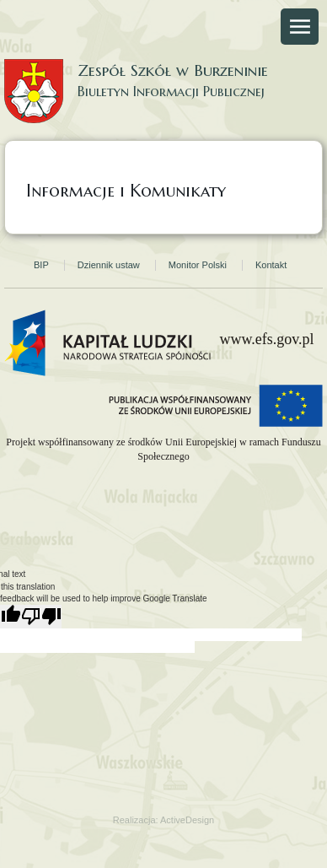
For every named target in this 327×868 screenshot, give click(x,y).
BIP (41, 265)
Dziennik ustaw (109, 265)
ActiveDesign (187, 820)
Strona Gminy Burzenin (253, 136)
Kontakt (271, 265)
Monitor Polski (198, 265)
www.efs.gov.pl (266, 339)
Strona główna (59, 136)
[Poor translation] (41, 617)
